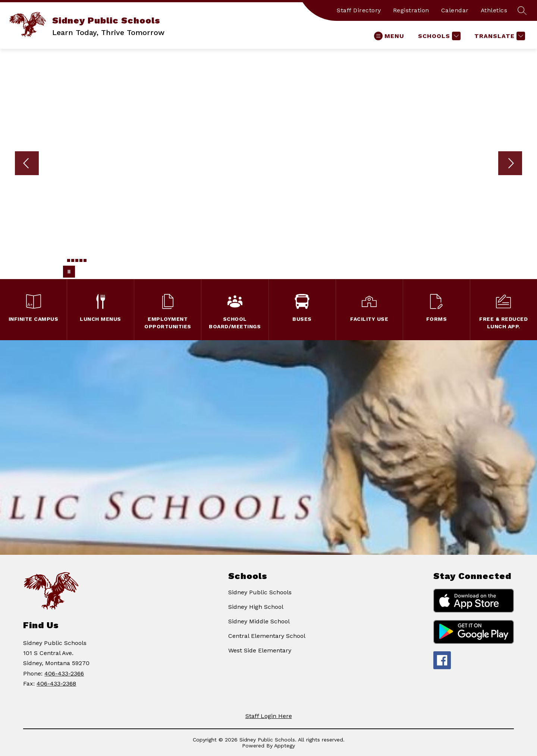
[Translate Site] (499, 36)
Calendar (455, 10)
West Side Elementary (260, 650)
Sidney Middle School (259, 621)
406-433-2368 (56, 684)
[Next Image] (510, 164)
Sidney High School (256, 607)
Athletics (494, 10)
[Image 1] (65, 262)
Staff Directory (359, 10)
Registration (411, 10)
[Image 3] (73, 260)
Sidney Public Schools (260, 592)
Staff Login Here (269, 716)
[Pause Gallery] (69, 272)
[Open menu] (389, 36)
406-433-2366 (64, 673)
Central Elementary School (267, 636)
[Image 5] (81, 260)
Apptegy (285, 746)
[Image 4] (77, 260)
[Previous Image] (27, 164)
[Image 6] (85, 260)
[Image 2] (69, 260)
